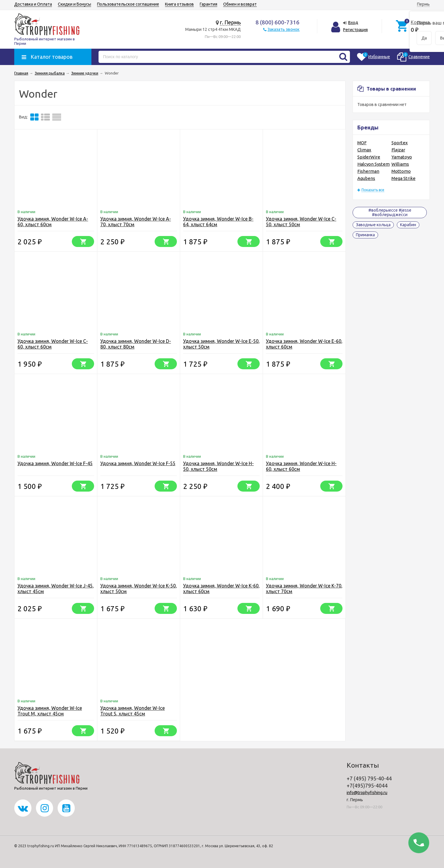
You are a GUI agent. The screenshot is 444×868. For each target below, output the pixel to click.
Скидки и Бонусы (74, 4)
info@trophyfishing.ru (367, 793)
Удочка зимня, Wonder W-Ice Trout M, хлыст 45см (50, 711)
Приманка (365, 235)
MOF (362, 143)
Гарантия (208, 4)
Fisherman (368, 171)
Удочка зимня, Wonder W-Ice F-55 (138, 463)
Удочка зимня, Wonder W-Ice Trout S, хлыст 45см (133, 711)
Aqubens (366, 178)
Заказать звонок (283, 29)
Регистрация (355, 30)
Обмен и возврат (240, 4)
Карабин (408, 225)
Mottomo (401, 171)
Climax (364, 150)
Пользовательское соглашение (128, 4)
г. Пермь (230, 22)
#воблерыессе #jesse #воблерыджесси (390, 212)
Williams (400, 164)
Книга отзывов (179, 4)
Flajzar (398, 150)
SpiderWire (369, 157)
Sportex (400, 143)
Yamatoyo (402, 157)
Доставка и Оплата (33, 4)
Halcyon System (374, 164)
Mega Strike (403, 178)
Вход (353, 23)
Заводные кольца (373, 225)
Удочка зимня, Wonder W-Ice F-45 (55, 463)
